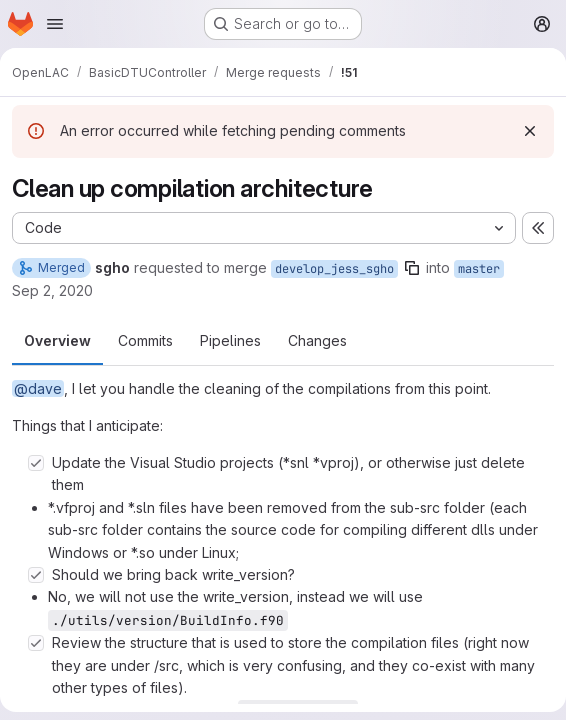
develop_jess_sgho (334, 269)
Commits (145, 340)
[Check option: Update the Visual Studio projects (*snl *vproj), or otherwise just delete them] (36, 463)
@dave (38, 388)
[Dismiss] (530, 131)
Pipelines (230, 340)
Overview (57, 340)
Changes (317, 340)
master (479, 269)
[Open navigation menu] (55, 24)
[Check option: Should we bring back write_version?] (36, 575)
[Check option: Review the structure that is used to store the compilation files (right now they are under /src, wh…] (36, 643)
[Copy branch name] (412, 268)
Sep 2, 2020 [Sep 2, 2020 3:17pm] (52, 290)
